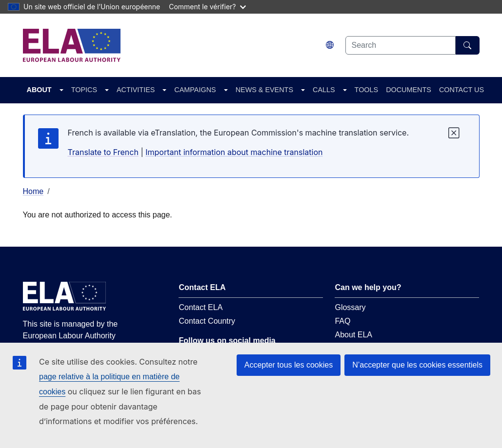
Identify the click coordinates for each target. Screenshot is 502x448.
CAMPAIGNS (195, 90)
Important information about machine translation (234, 152)
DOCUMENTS (409, 90)
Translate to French (103, 152)
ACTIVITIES (136, 90)
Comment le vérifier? (207, 7)
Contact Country (207, 321)
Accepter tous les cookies (289, 365)
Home (33, 191)
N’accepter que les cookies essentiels (417, 365)
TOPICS (84, 90)
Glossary (350, 307)
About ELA (353, 335)
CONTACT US (462, 90)
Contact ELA (201, 307)
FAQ (342, 321)
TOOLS (367, 90)
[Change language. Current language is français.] (330, 45)
